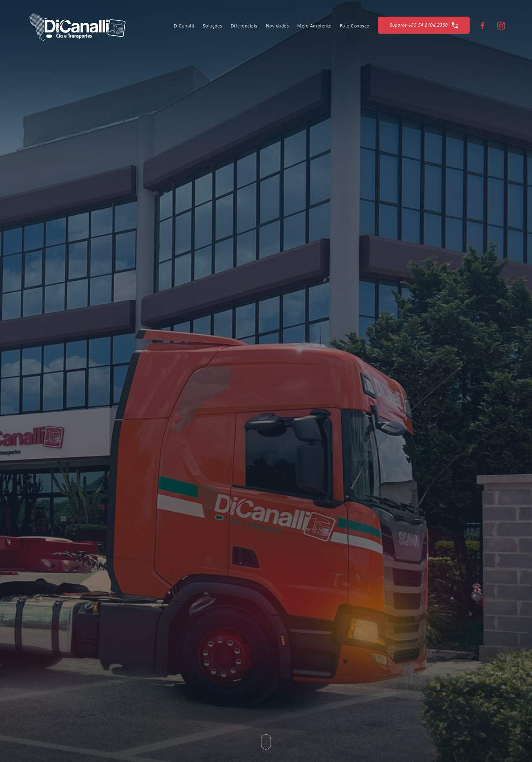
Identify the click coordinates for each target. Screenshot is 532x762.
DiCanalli (184, 26)
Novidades (278, 26)
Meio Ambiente (314, 26)
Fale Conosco (355, 26)
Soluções (213, 26)
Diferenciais (244, 26)
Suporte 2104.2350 (424, 25)
